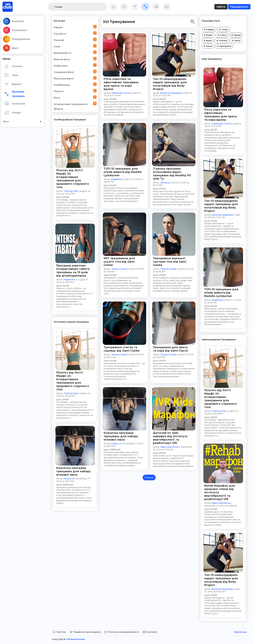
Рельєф (75, 40)
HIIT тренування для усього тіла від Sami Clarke (119, 262)
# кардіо (209, 29)
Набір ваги (75, 65)
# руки (208, 40)
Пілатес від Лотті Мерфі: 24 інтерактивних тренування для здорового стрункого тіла (73, 179)
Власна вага (75, 59)
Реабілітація (75, 85)
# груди (236, 35)
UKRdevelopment (75, 639)
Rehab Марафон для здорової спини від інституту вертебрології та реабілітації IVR (220, 492)
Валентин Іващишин (222, 215)
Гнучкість (75, 33)
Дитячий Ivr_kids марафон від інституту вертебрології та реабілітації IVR (170, 438)
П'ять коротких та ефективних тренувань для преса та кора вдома (221, 115)
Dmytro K (69, 479)
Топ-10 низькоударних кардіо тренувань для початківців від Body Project (221, 206)
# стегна (222, 40)
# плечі (222, 35)
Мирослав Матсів (221, 503)
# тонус (224, 29)
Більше (149, 477)
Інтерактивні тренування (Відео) (75, 106)
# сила (236, 40)
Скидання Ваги (75, 72)
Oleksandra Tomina (222, 124)
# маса (208, 46)
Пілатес (75, 91)
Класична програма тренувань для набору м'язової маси (73, 471)
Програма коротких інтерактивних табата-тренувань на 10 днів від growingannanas (73, 271)
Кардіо (75, 27)
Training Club (70, 191)
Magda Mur (69, 280)
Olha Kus (165, 183)
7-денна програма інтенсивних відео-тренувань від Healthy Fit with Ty (172, 174)
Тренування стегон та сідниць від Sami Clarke (122, 349)
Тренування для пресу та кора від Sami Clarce (170, 349)
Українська (240, 632)
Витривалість (75, 53)
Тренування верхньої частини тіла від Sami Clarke (170, 262)
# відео (208, 35)
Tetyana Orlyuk (119, 269)
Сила (75, 46)
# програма (224, 46)
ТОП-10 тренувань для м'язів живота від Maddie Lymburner (221, 293)
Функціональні (75, 78)
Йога (75, 97)
